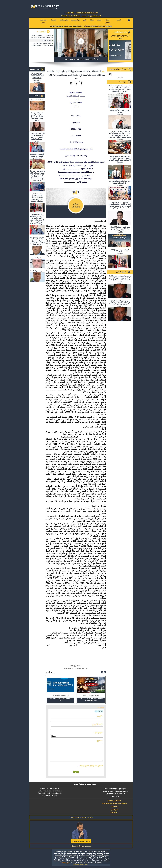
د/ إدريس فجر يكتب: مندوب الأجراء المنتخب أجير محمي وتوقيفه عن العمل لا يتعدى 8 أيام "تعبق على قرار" (120, 279)
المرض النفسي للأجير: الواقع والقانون (120, 111)
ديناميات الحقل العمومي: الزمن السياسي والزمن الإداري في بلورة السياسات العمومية (37, 197)
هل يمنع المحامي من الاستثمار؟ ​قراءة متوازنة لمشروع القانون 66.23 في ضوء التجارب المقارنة (37, 241)
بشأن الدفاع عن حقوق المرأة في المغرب (120, 37)
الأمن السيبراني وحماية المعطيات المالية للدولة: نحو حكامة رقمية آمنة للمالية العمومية (42, 36)
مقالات (99, 20)
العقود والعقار (64, 20)
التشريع (119, 20)
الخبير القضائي (37, 258)
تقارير (85, 20)
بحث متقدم (120, 77)
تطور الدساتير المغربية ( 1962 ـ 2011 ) (120, 251)
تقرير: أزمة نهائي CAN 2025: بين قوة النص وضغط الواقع (91, 699)
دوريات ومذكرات (75, 20)
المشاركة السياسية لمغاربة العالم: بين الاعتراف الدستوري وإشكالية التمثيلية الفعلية (42, 44)
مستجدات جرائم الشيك (37, 271)
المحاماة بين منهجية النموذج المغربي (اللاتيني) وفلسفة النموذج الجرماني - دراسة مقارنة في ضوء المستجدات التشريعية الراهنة (120, 205)
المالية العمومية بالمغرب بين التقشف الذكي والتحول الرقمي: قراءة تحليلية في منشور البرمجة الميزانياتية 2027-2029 (37, 219)
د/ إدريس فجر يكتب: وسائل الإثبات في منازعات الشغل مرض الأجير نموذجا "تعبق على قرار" (120, 303)
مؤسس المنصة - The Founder (81, 817)
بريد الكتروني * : (97, 724)
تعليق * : (100, 741)
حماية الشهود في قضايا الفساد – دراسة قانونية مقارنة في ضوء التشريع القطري (120, 229)
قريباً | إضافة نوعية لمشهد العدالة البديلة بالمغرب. (81, 59)
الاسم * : (100, 716)
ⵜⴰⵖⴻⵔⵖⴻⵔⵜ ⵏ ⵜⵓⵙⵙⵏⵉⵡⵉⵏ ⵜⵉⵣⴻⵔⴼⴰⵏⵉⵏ (81, 13)
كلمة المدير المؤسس (120, 32)
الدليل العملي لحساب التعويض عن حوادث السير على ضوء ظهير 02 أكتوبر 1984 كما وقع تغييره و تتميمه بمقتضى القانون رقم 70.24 (120, 134)
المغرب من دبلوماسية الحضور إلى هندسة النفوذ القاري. (37, 156)
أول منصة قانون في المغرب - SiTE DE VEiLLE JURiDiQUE (81, 16)
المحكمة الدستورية (46, 40)
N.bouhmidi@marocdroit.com (81, 846)
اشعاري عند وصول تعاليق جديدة (91, 765)
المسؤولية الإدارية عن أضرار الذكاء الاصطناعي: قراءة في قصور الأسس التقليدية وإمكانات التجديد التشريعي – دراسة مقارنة (120, 88)
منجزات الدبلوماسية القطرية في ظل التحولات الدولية (120, 182)
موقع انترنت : (98, 732)
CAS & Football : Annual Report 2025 (61, 699)
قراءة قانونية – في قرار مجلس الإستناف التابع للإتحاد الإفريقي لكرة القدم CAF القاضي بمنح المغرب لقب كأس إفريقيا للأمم (37, 176)
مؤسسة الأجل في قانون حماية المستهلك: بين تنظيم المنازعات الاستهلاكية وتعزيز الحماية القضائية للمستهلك (120, 159)
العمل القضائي (107, 21)
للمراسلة (54, 20)
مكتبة (92, 20)
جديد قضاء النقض (43, 21)
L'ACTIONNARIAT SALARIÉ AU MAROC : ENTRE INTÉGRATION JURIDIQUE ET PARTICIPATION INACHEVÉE (37, 77)
